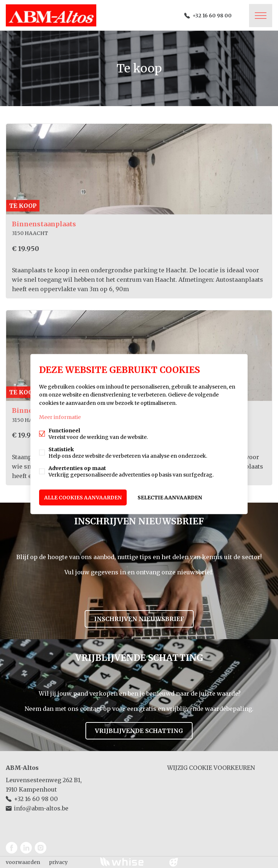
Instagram (41, 848)
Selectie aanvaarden (170, 497)
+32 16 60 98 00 (212, 16)
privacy (58, 862)
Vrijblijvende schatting (139, 731)
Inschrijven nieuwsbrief (139, 619)
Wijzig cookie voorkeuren (211, 768)
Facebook (12, 848)
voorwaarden (23, 862)
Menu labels (261, 16)
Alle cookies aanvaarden (83, 497)
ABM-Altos (22, 768)
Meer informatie (60, 417)
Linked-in (26, 848)
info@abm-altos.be (41, 808)
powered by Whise (130, 862)
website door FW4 (174, 862)
